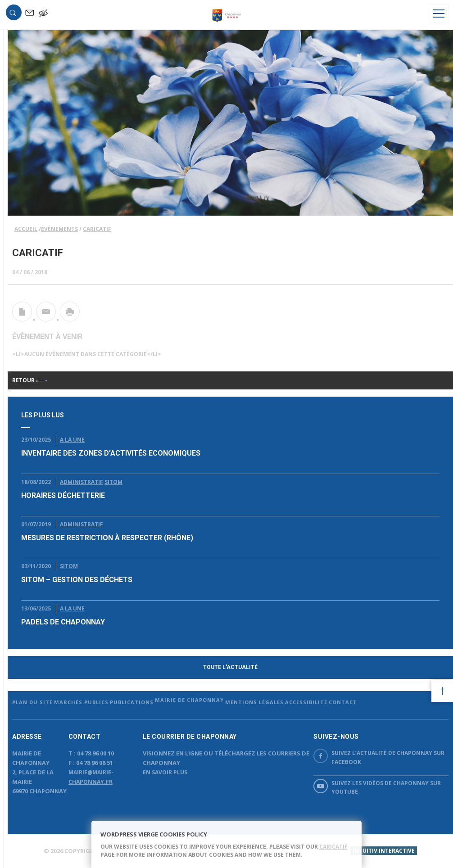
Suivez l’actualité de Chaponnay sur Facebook (379, 757)
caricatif (333, 847)
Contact (343, 702)
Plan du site (32, 702)
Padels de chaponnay (63, 622)
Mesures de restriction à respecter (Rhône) (107, 538)
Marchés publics (81, 702)
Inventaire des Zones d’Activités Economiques (111, 453)
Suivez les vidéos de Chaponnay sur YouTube (377, 787)
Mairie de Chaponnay (189, 700)
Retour (28, 380)
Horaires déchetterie (63, 495)
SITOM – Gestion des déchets (77, 580)
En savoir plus (165, 772)
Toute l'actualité (230, 667)
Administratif (82, 482)
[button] (13, 14)
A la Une (72, 440)
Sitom (113, 482)
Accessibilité (306, 702)
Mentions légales (254, 702)
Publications (132, 702)
